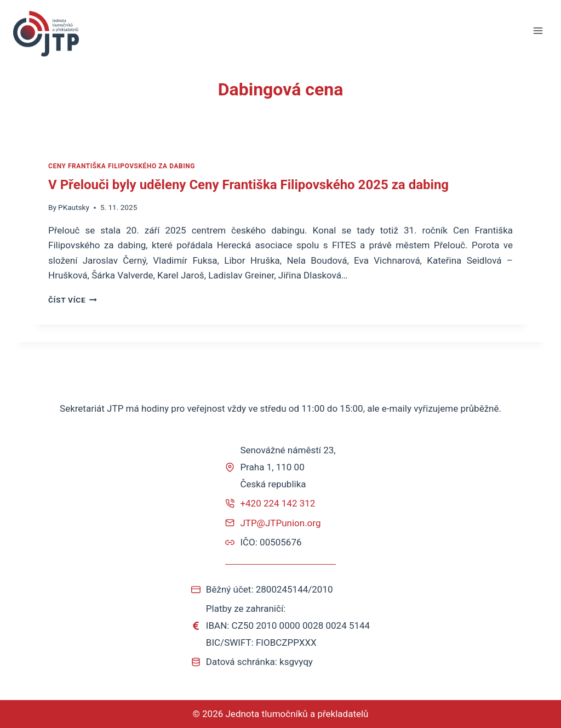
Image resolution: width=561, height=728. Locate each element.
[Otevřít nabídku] (538, 31)
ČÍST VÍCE (73, 300)
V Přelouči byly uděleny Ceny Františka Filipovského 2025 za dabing (248, 185)
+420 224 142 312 (277, 503)
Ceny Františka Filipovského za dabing (122, 166)
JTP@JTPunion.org (280, 523)
